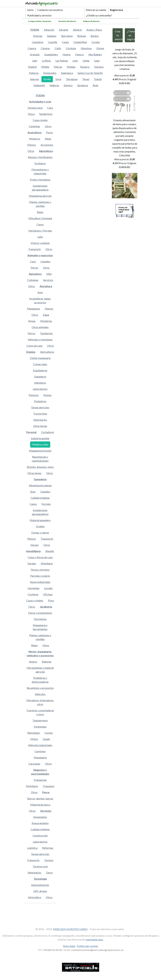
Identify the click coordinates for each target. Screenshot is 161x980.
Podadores (40, 401)
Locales (48, 588)
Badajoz (52, 36)
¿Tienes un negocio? (131, 35)
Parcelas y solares (40, 576)
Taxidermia (46, 333)
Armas (32, 321)
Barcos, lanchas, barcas (40, 798)
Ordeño (40, 526)
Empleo (31, 352)
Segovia (34, 79)
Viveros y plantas (40, 243)
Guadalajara (51, 54)
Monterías (46, 321)
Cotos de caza (34, 346)
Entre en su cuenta (96, 10)
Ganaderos (40, 376)
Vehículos (40, 694)
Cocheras (33, 594)
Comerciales (40, 364)
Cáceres (45, 48)
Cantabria (38, 42)
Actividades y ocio (40, 101)
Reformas (48, 848)
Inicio (30, 10)
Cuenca (32, 48)
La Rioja (46, 61)
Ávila (95, 85)
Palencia (34, 73)
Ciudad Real (80, 42)
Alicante (64, 30)
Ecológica (40, 163)
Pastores (34, 395)
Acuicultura (34, 132)
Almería (77, 30)
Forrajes (46, 504)
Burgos (95, 36)
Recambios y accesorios (40, 688)
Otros (48, 126)
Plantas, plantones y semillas (40, 204)
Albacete (49, 30)
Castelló (53, 42)
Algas (48, 139)
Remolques (34, 733)
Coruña (96, 42)
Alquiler (50, 551)
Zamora (68, 85)
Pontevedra (50, 73)
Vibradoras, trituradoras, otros (40, 702)
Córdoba (71, 48)
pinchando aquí (95, 939)
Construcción (40, 835)
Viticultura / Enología (40, 218)
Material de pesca (40, 805)
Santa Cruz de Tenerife (90, 73)
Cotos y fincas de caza (40, 557)
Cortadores (48, 432)
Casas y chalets (35, 600)
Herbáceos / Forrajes (40, 231)
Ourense (99, 67)
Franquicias (40, 780)
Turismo (49, 860)
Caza (50, 108)
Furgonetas (40, 727)
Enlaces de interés (91, 21)
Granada (35, 54)
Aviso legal (69, 946)
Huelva (66, 54)
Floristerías (40, 619)
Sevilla (47, 79)
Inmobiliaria (33, 551)
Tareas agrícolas (40, 407)
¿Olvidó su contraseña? (99, 15)
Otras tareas (40, 426)
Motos (34, 739)
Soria (58, 79)
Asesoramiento (40, 823)
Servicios (48, 280)
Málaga (71, 67)
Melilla (45, 67)
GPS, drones (40, 891)
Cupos (40, 224)
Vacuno (34, 545)
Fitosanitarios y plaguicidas (40, 171)
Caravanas (34, 764)
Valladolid (39, 85)
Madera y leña (40, 444)
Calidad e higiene (40, 498)
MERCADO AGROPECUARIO (70, 929)
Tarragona (72, 79)
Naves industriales (40, 582)
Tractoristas (40, 414)
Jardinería (46, 607)
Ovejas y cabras (40, 532)
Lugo (97, 61)
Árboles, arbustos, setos (40, 467)
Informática (34, 897)
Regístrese (116, 10)
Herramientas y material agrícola (40, 670)
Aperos (33, 662)
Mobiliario (47, 563)
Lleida (86, 61)
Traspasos (49, 786)
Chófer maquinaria (40, 358)
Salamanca (67, 73)
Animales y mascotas (40, 255)
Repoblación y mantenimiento (40, 459)
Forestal (31, 432)
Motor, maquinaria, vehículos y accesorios (40, 653)
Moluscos (35, 139)
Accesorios (47, 145)
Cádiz (58, 48)
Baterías (47, 662)
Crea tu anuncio (119, 35)
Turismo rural (35, 108)
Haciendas (34, 588)
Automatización (40, 885)
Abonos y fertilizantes (40, 157)
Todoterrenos (40, 720)
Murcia (58, 67)
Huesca (79, 54)
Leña (40, 237)
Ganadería (40, 479)
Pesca (31, 114)
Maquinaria (34, 309)
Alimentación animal (40, 485)
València (54, 85)
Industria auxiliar (40, 438)
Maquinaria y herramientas (40, 627)
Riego (40, 212)
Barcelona (67, 36)
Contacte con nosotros (50, 10)
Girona (100, 48)
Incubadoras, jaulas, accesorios (40, 300)
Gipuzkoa (86, 48)
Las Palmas (62, 61)
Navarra (85, 67)
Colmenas (33, 280)
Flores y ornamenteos (40, 613)
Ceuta (65, 42)
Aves (40, 292)
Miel (49, 274)
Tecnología (40, 879)
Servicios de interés (67, 21)
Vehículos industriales (40, 745)
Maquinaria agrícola (40, 196)
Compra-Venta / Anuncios (40, 21)
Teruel (86, 79)
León (75, 61)
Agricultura (46, 151)
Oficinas (48, 594)
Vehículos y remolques (40, 339)
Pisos (51, 600)
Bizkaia (82, 36)
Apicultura (35, 274)
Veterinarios (40, 420)
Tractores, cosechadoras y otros (40, 712)
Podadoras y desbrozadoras (40, 680)
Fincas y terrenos (40, 570)
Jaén (35, 61)
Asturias (38, 36)
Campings (34, 126)
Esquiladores (40, 370)
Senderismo (46, 114)
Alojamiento (40, 817)
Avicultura (46, 286)
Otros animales (40, 327)
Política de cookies (88, 946)
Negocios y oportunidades (40, 772)
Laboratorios (40, 389)
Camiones (40, 751)
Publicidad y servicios (39, 15)
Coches (49, 733)
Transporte (34, 249)
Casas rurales (40, 120)
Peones (47, 395)
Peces (50, 132)
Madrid (32, 67)
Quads (46, 739)
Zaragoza (83, 85)
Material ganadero (40, 520)
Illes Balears (95, 54)
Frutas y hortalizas (40, 180)
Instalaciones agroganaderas (40, 188)
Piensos (32, 145)
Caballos (45, 261)
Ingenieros (40, 383)
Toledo (98, 79)
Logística (32, 848)
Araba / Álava (94, 30)
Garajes (32, 563)
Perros (34, 268)
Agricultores (47, 352)
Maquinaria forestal (40, 451)
